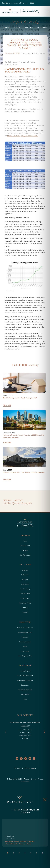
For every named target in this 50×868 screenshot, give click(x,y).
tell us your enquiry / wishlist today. (23, 136)
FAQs (25, 699)
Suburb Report (25, 671)
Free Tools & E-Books (25, 680)
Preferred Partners (25, 690)
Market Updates (25, 642)
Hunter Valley (25, 589)
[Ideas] (33, 768)
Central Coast (25, 594)
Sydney (25, 570)
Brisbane (25, 579)
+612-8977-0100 (25, 725)
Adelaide (25, 608)
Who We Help (25, 546)
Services (25, 550)
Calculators (25, 685)
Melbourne (25, 575)
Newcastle (25, 584)
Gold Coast (25, 598)
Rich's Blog (25, 651)
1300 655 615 (25, 727)
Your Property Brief (25, 656)
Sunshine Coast (25, 603)
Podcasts (25, 637)
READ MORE (7, 405)
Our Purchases (25, 555)
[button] (45, 732)
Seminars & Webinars (25, 628)
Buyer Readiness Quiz (25, 676)
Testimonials (25, 694)
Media (25, 647)
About (25, 541)
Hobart (25, 612)
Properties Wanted (25, 632)
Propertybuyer (30, 779)
